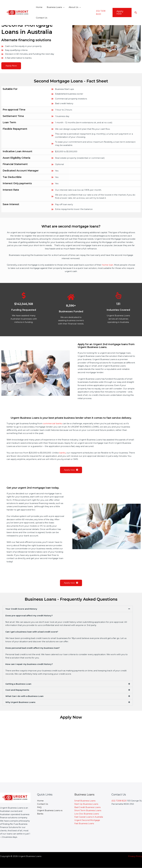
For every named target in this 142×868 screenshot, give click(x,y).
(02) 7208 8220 (119, 801)
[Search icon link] (136, 13)
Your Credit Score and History (21, 609)
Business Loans (54, 7)
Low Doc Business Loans (87, 814)
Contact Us (41, 18)
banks (62, 453)
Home (39, 7)
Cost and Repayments (17, 690)
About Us (73, 7)
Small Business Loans (85, 801)
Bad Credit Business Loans (88, 807)
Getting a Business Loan (18, 684)
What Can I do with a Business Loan (24, 696)
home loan (108, 265)
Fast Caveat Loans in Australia (89, 817)
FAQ (39, 807)
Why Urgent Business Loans (20, 702)
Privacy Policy (135, 856)
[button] (68, 609)
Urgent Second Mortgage (88, 820)
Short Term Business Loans (88, 810)
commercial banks (53, 423)
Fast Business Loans (84, 823)
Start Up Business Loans (87, 804)
